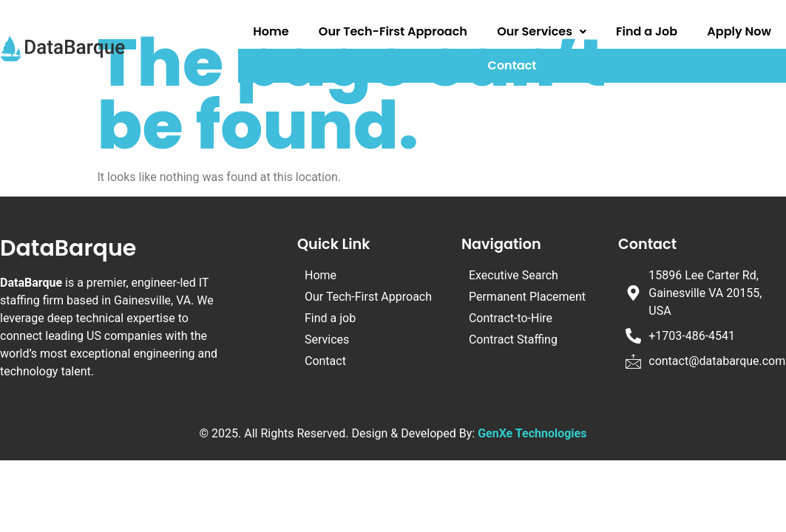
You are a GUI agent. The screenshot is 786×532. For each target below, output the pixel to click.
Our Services (542, 31)
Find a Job (647, 31)
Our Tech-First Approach (393, 31)
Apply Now (739, 31)
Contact (512, 65)
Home (271, 31)
